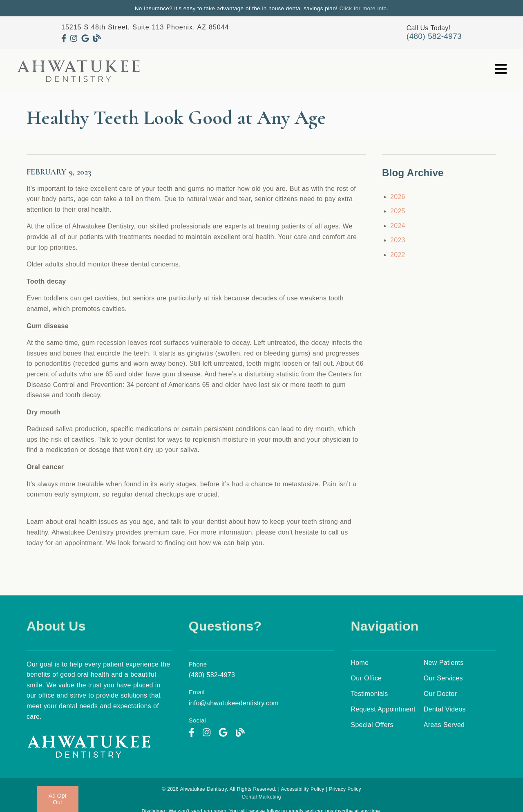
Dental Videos (445, 709)
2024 (398, 226)
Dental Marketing (261, 797)
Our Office (367, 678)
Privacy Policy (345, 789)
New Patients (444, 663)
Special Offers (372, 725)
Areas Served (444, 725)
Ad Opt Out (58, 799)
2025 (398, 211)
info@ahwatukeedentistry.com (234, 703)
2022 (398, 255)
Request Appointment (383, 709)
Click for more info (363, 8)
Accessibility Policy (302, 789)
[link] (64, 39)
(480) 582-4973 (434, 36)
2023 (398, 240)
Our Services (443, 678)
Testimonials (370, 694)
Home (360, 663)
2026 (398, 197)
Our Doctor (440, 694)
